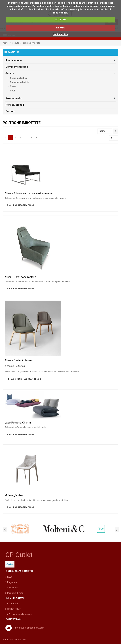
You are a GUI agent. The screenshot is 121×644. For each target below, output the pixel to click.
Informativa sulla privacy (19, 614)
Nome (102, 131)
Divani (13, 86)
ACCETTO (61, 20)
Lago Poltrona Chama (18, 423)
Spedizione (13, 588)
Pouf (12, 91)
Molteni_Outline (14, 496)
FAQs (10, 577)
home (6, 43)
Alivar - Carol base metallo (20, 277)
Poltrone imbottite (19, 82)
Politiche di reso (15, 593)
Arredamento (13, 98)
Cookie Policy (61, 34)
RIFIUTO (61, 28)
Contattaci (12, 604)
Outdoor (10, 111)
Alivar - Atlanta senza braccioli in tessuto (29, 194)
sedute (16, 43)
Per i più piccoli (15, 105)
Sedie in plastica (18, 78)
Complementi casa (17, 67)
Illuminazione (14, 60)
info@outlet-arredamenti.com (29, 628)
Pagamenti (13, 582)
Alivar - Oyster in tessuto (19, 360)
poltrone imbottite (31, 43)
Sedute (10, 73)
